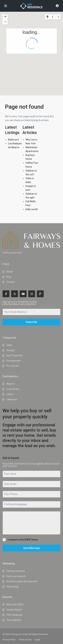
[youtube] (23, 294)
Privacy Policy (9, 640)
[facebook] (6, 294)
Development (14, 361)
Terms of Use (25, 640)
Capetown (12, 399)
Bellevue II (13, 140)
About (10, 272)
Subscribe (32, 322)
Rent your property (16, 576)
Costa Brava (13, 389)
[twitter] (15, 294)
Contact (11, 282)
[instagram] (32, 294)
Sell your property (16, 571)
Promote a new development (22, 581)
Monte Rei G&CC (15, 604)
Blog (9, 277)
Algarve (10, 384)
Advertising (12, 587)
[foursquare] (40, 294)
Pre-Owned (12, 366)
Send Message (32, 548)
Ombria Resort (14, 610)
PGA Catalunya (14, 615)
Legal (37, 640)
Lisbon (10, 394)
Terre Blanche (14, 620)
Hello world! (32, 209)
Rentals (10, 350)
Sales (9, 345)
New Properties (15, 355)
